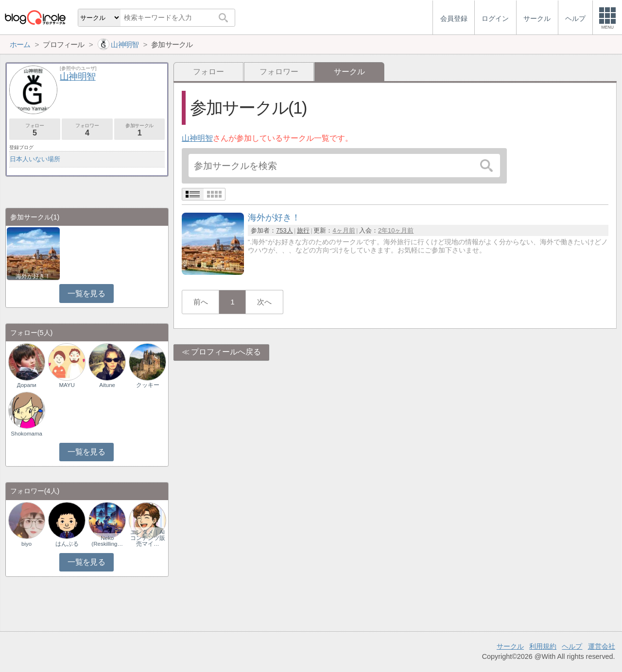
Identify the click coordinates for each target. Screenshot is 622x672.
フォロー (208, 72)
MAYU (67, 385)
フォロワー (279, 72)
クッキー (148, 385)
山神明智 (197, 138)
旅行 (303, 230)
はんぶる (67, 544)
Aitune (107, 385)
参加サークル (140, 130)
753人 (284, 230)
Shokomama (26, 434)
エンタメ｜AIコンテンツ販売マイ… (148, 538)
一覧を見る (86, 294)
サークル (510, 646)
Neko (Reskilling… (107, 541)
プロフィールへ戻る (226, 352)
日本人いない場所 (35, 159)
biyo (26, 544)
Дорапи (27, 385)
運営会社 (602, 646)
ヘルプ (572, 646)
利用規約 (543, 646)
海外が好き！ (33, 276)
